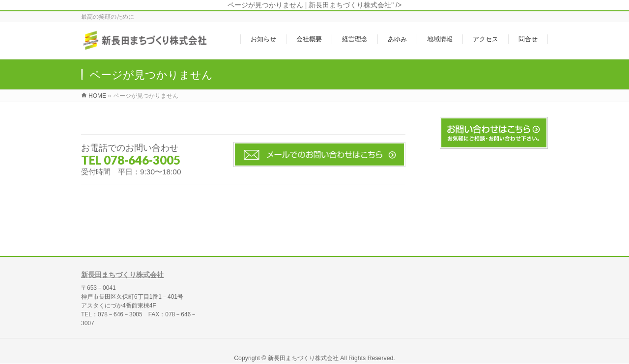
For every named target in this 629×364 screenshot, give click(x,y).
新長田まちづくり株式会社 (122, 275)
